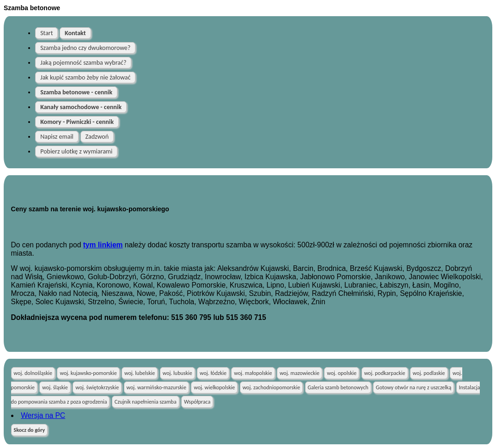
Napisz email (57, 137)
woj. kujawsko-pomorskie (88, 373)
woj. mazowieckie (300, 373)
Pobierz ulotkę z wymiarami (76, 151)
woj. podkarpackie (385, 373)
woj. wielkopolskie (214, 387)
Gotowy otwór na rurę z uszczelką (413, 387)
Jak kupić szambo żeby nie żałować (85, 77)
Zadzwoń (97, 137)
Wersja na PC (43, 415)
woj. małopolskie (253, 373)
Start (46, 33)
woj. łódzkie (213, 373)
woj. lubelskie (140, 373)
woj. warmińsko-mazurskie (156, 387)
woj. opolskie (342, 373)
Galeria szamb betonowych (338, 387)
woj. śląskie (55, 387)
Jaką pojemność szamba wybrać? (83, 63)
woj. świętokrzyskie (97, 387)
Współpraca (197, 402)
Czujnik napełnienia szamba (146, 402)
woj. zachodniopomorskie (272, 387)
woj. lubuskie (178, 373)
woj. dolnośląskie (33, 373)
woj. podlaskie (429, 373)
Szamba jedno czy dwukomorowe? (85, 48)
